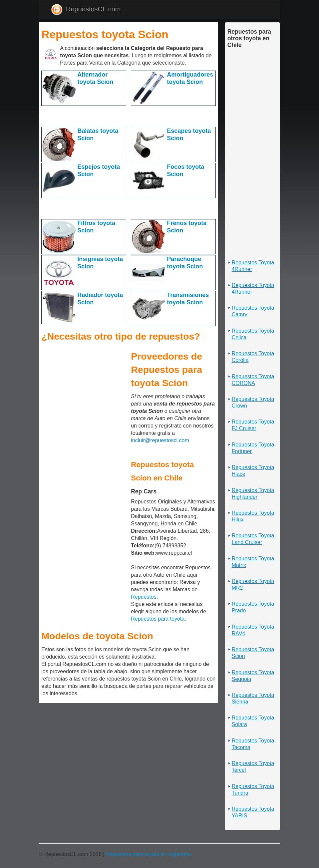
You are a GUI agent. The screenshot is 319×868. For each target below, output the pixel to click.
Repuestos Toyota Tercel (253, 767)
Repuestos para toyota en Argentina (148, 854)
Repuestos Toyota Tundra (253, 790)
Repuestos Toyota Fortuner (253, 448)
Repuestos (144, 597)
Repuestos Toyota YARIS (253, 812)
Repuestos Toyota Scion (253, 653)
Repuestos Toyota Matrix (253, 562)
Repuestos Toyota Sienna (253, 698)
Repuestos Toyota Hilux (253, 516)
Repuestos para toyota (158, 619)
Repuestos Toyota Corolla (253, 357)
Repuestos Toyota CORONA (253, 380)
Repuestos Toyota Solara (253, 721)
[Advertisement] (119, 116)
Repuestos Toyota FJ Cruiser (253, 425)
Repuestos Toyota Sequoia (253, 676)
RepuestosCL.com (86, 9)
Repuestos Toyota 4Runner (253, 266)
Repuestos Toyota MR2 (253, 584)
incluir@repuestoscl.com (160, 440)
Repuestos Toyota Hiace (253, 471)
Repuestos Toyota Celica (253, 334)
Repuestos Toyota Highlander (253, 494)
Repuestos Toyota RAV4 (253, 630)
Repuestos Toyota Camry (253, 311)
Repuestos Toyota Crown (253, 402)
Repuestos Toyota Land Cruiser (253, 539)
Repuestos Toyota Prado (253, 607)
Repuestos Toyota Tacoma (253, 744)
